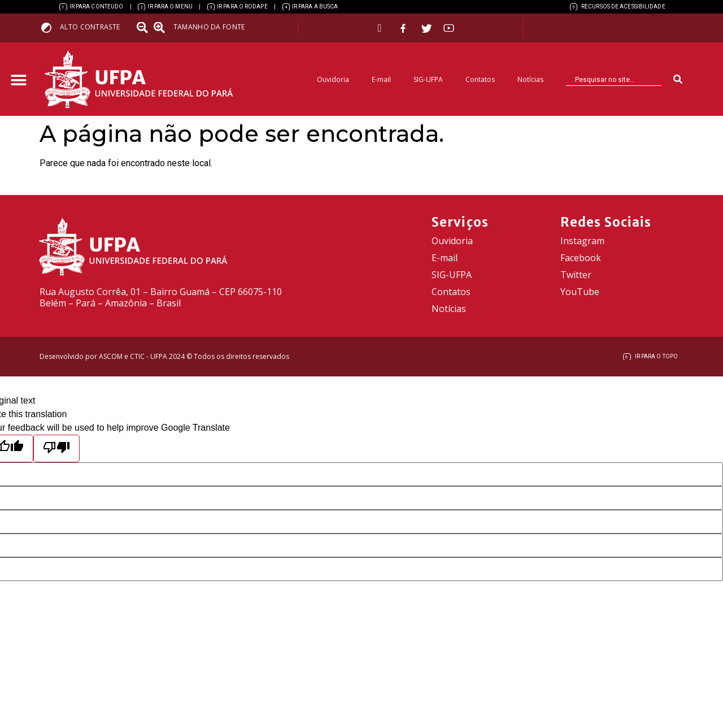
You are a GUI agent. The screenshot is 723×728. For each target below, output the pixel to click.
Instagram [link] (582, 241)
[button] (18, 81)
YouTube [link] (580, 292)
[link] (91, 7)
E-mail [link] (381, 79)
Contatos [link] (480, 79)
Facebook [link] (581, 258)
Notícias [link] (530, 79)
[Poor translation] (56, 448)
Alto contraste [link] (90, 27)
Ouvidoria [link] (333, 79)
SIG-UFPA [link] (428, 79)
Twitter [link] (576, 275)
